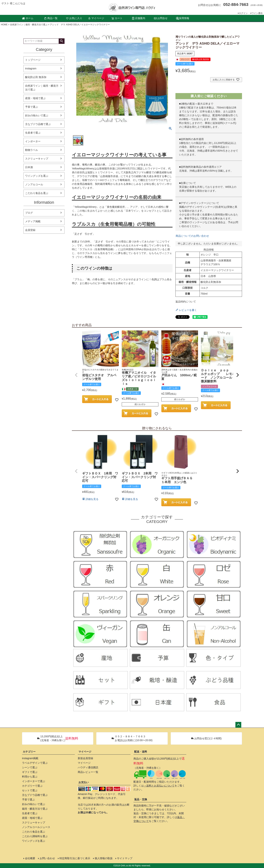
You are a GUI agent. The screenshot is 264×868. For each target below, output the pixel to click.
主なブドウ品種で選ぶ (38, 124)
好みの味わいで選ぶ (37, 115)
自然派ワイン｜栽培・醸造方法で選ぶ (29, 25)
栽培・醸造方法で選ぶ (35, 809)
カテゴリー (29, 752)
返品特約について (186, 302)
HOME (4, 25)
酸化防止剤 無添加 (36, 77)
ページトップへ (238, 725)
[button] (76, 375)
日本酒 (29, 167)
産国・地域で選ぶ (35, 98)
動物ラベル (32, 150)
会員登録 (30, 230)
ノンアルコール (34, 184)
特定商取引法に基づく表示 (75, 858)
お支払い (84, 782)
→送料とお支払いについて (159, 786)
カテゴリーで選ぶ (32, 786)
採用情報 (183, 18)
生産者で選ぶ (33, 133)
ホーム (28, 18)
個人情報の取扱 (104, 858)
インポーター (33, 141)
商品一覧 (51, 18)
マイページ (96, 18)
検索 (62, 41)
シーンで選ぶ (30, 767)
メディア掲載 (33, 221)
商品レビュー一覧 (88, 772)
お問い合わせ (47, 858)
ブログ (29, 213)
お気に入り (74, 18)
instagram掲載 (30, 758)
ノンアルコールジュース (36, 827)
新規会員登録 (85, 758)
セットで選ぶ (30, 790)
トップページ (33, 60)
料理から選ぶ (30, 777)
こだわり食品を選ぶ (37, 193)
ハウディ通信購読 (88, 767)
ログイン (243, 13)
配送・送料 (141, 752)
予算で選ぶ (32, 107)
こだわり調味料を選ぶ (35, 836)
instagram (31, 68)
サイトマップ (125, 858)
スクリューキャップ (37, 159)
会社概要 (30, 858)
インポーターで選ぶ (34, 781)
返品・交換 (141, 799)
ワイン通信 (257, 13)
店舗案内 (139, 18)
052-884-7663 (236, 4)
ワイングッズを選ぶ (37, 176)
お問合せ (161, 18)
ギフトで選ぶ (30, 772)
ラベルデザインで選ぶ (35, 763)
